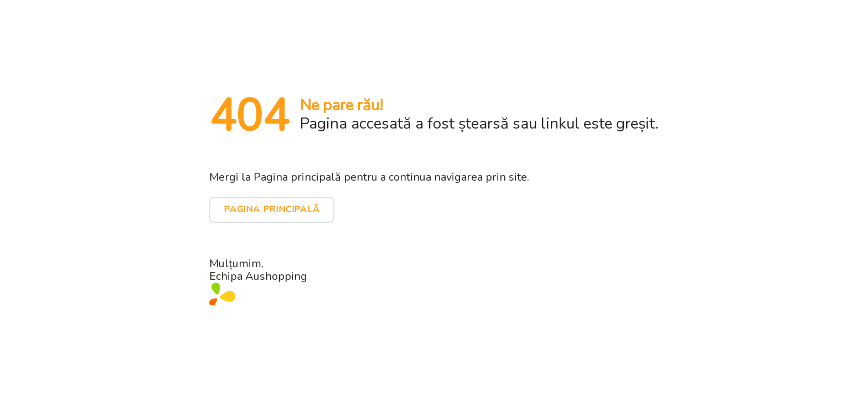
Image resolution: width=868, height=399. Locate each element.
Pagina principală (272, 209)
